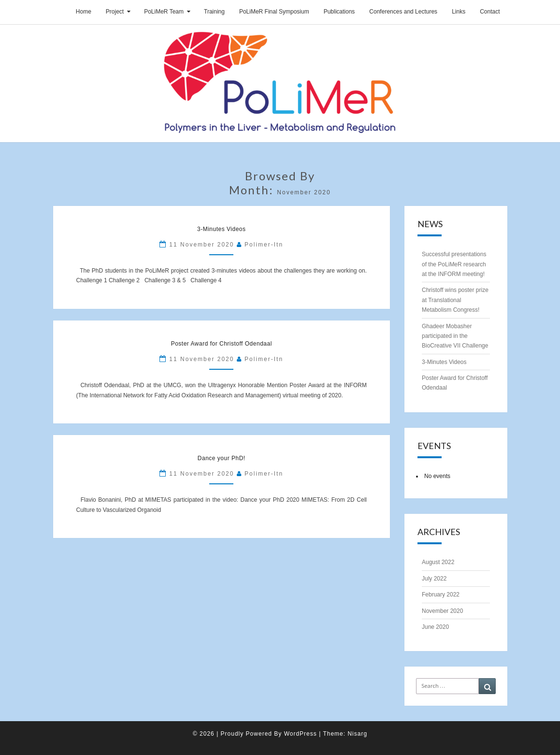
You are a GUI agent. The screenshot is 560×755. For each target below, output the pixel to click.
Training (214, 12)
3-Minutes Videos (222, 229)
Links (459, 12)
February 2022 (441, 595)
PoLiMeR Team (164, 12)
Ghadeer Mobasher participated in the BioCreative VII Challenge (455, 336)
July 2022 (434, 579)
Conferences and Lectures (403, 12)
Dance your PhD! (222, 458)
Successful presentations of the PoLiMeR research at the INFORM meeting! (454, 264)
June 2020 (435, 627)
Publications (339, 12)
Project (115, 12)
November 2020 (442, 611)
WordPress (301, 734)
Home (84, 12)
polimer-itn (264, 245)
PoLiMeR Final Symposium (274, 12)
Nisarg (357, 734)
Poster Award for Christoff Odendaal (222, 344)
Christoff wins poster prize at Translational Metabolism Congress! (455, 300)
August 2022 (438, 562)
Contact (490, 12)
